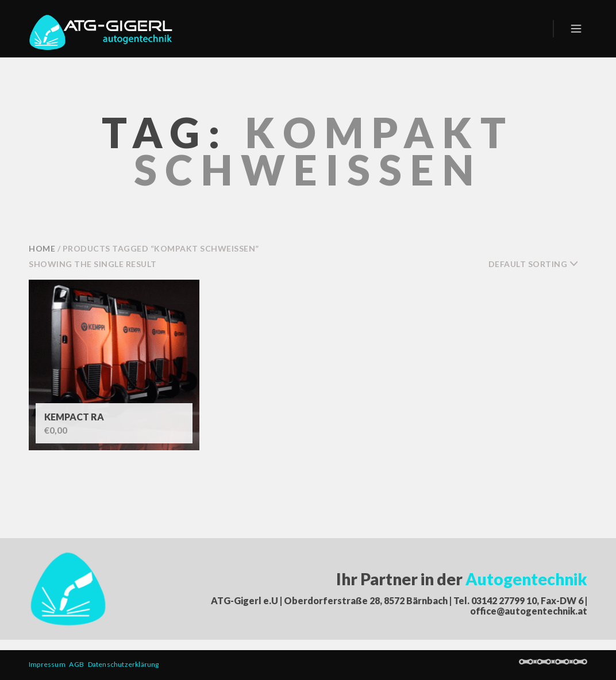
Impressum (49, 664)
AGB (78, 664)
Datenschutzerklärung (125, 664)
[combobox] (538, 264)
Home (42, 248)
